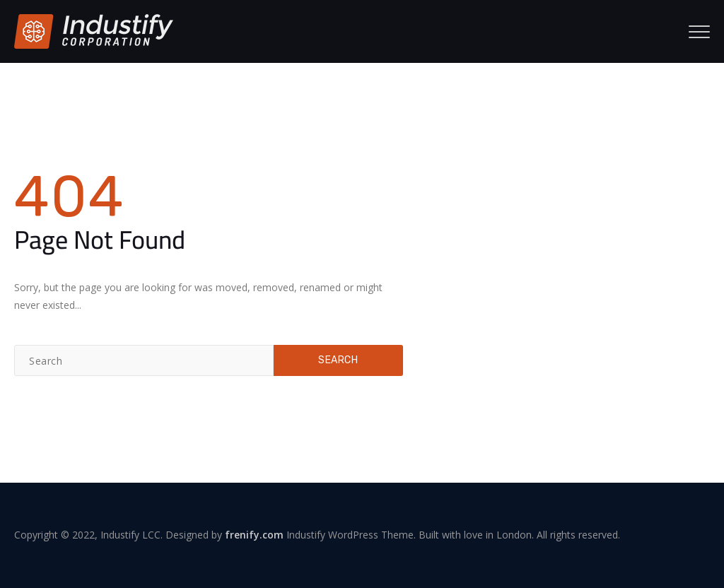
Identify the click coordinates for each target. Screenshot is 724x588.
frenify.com (254, 535)
